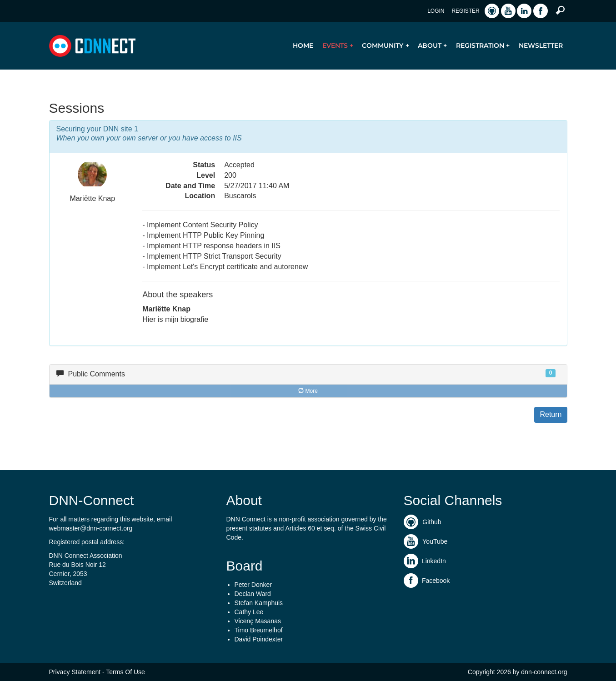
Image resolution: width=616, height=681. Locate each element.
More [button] (308, 391)
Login (436, 11)
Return (551, 414)
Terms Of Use (125, 672)
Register (465, 11)
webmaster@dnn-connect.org (91, 528)
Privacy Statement (75, 672)
